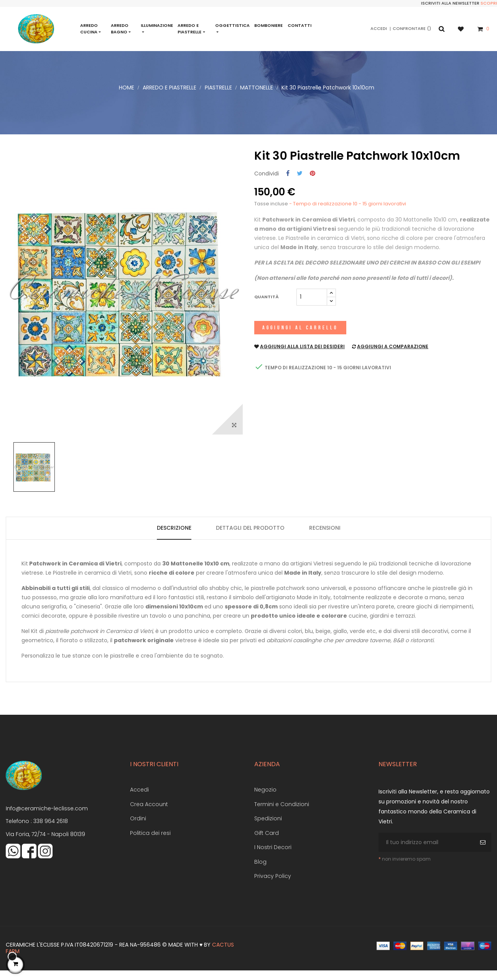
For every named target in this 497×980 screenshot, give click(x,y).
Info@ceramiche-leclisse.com (47, 818)
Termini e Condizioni (282, 813)
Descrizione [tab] (174, 537)
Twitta (300, 183)
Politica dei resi (150, 842)
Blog (260, 871)
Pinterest (313, 183)
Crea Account (149, 813)
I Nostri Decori (273, 856)
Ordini (138, 828)
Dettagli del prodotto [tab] (250, 537)
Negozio (265, 799)
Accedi (139, 799)
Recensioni (325, 537)
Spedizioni (268, 828)
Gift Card (267, 842)
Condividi (288, 183)
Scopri (489, 3)
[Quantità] (312, 306)
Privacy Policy (273, 885)
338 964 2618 (51, 830)
